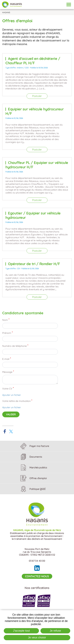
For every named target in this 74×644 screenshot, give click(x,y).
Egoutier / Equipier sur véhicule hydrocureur (33, 215)
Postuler (37, 96)
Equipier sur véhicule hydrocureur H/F (35, 111)
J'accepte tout (21, 631)
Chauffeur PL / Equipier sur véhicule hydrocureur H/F (37, 165)
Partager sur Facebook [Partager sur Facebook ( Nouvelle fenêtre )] (5, 431)
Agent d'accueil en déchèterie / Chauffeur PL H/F (33, 61)
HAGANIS (6, 13)
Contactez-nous (37, 576)
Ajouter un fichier (12, 395)
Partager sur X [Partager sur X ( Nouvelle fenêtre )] (11, 431)
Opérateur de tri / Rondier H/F (34, 264)
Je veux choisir (37, 637)
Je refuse (55, 631)
